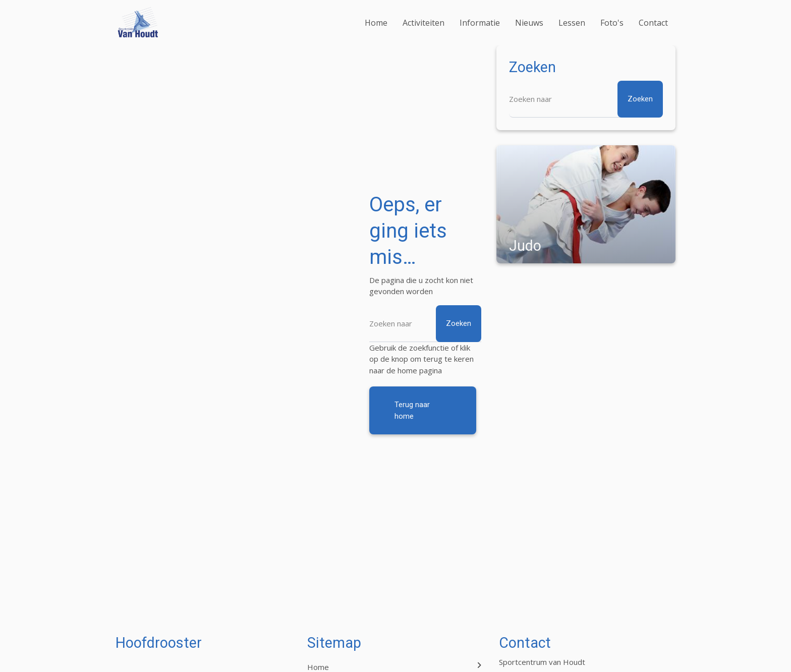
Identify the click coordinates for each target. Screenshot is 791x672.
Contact (653, 23)
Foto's (612, 23)
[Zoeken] (425, 324)
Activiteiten (423, 23)
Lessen (572, 23)
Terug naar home (412, 410)
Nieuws (529, 23)
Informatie (480, 23)
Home (376, 23)
